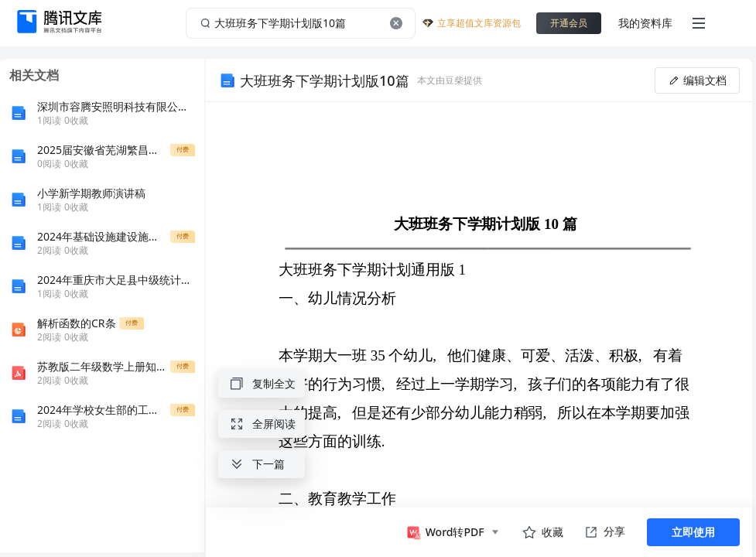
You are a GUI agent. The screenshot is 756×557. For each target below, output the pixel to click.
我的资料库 (645, 23)
